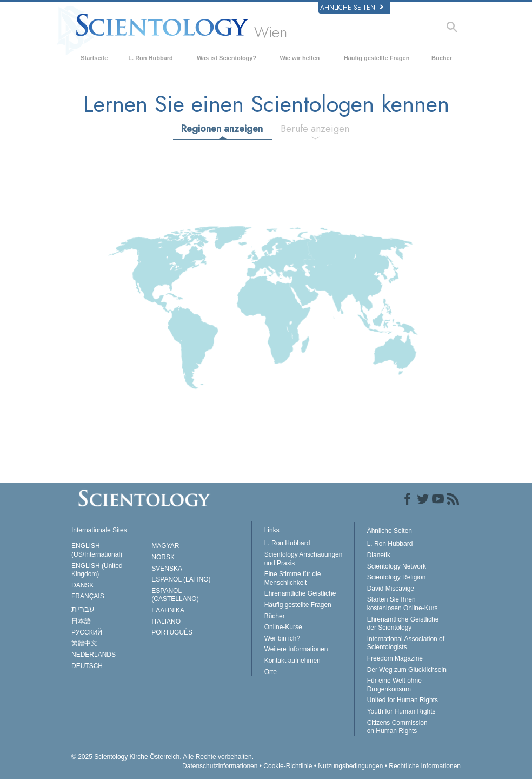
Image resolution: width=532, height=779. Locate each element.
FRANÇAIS (88, 596)
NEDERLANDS (94, 655)
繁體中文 (84, 643)
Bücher (442, 58)
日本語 (81, 621)
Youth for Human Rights (401, 711)
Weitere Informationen (296, 649)
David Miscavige (391, 589)
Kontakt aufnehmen (292, 661)
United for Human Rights (403, 700)
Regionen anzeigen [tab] (222, 129)
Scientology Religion (397, 577)
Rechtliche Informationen (425, 766)
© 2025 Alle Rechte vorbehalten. (162, 757)
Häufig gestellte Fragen (377, 58)
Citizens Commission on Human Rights (397, 727)
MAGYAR (165, 546)
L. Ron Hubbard (151, 58)
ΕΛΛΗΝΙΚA (168, 610)
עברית (83, 609)
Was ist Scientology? (227, 58)
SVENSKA (167, 569)
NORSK (163, 557)
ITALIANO (166, 622)
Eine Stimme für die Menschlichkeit (293, 578)
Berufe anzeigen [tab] (315, 129)
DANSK (82, 585)
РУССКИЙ (87, 632)
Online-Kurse (283, 627)
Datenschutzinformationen (220, 766)
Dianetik (379, 555)
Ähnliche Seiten (352, 8)
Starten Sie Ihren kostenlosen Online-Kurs (403, 604)
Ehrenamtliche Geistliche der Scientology (403, 624)
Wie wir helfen (300, 58)
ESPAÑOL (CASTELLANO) (175, 595)
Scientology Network (397, 566)
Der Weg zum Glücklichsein (407, 670)
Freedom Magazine (395, 658)
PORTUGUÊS (172, 632)
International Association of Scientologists (406, 643)
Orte (271, 672)
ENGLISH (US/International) (97, 550)
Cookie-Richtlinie (288, 766)
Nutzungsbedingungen (350, 766)
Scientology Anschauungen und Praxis (304, 559)
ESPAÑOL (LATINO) (181, 579)
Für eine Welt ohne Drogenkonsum (394, 685)
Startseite (94, 58)
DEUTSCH (87, 666)
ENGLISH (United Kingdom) (97, 570)
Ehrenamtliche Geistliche (300, 593)
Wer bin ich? (282, 638)
